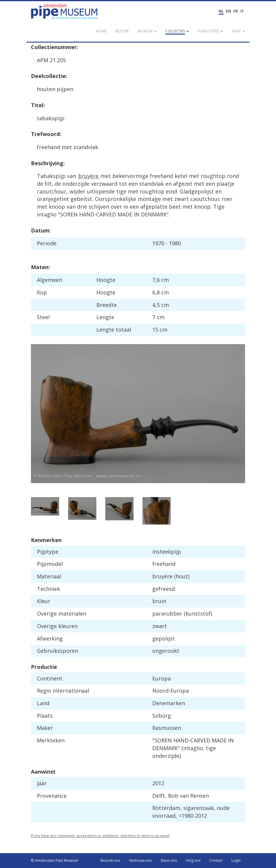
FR (236, 11)
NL (221, 11)
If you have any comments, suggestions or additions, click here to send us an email (100, 836)
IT (242, 11)
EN (229, 11)
